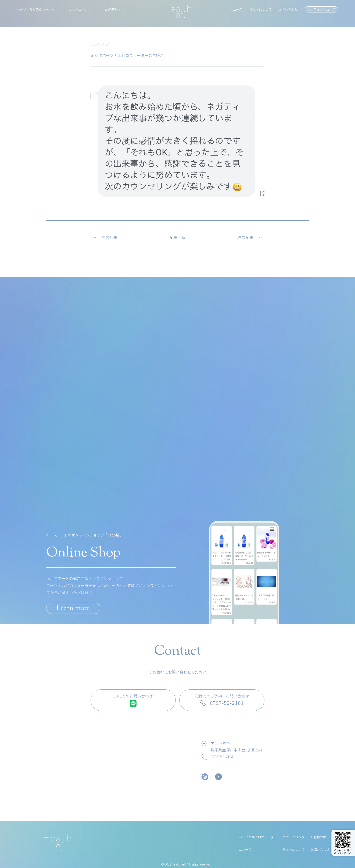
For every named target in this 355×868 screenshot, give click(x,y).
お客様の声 (113, 9)
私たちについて (261, 9)
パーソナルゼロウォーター (36, 9)
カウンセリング (80, 9)
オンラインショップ (321, 9)
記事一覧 (177, 237)
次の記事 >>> (251, 237)
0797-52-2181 (222, 757)
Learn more (73, 608)
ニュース (236, 9)
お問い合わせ (288, 9)
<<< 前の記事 (104, 237)
